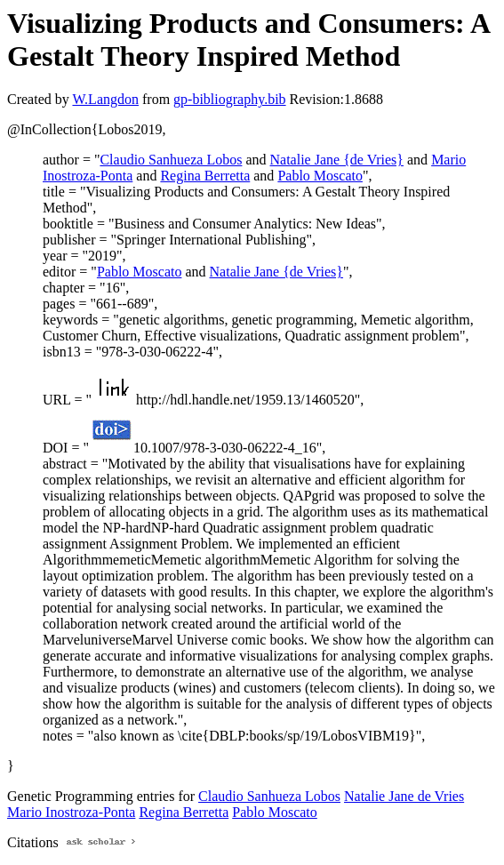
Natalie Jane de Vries (404, 796)
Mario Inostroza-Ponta (71, 812)
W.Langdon (105, 99)
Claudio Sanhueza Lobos (171, 160)
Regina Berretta (205, 176)
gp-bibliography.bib (230, 99)
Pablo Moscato (320, 176)
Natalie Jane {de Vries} (337, 160)
